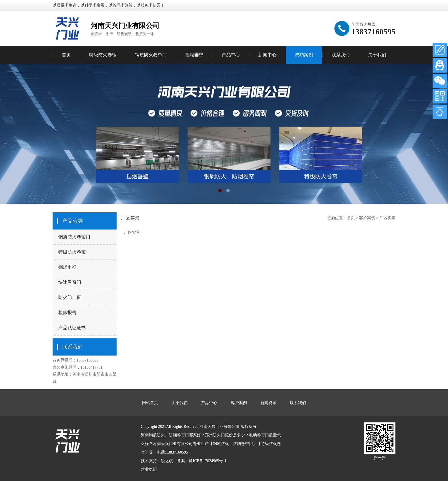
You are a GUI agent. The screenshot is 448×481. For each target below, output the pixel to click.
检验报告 (67, 313)
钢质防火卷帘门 (74, 237)
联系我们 (341, 55)
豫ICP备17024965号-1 (208, 461)
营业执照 (149, 469)
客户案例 (367, 218)
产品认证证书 (72, 328)
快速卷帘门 (70, 282)
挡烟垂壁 (67, 267)
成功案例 (304, 55)
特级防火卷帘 (72, 252)
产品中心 (231, 55)
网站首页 (150, 403)
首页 (66, 55)
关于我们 (377, 55)
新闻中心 (267, 55)
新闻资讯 (268, 403)
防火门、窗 (70, 297)
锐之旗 (167, 461)
